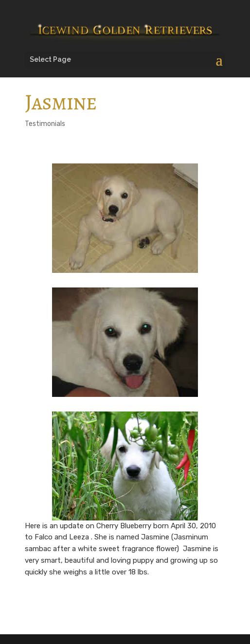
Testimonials (45, 124)
